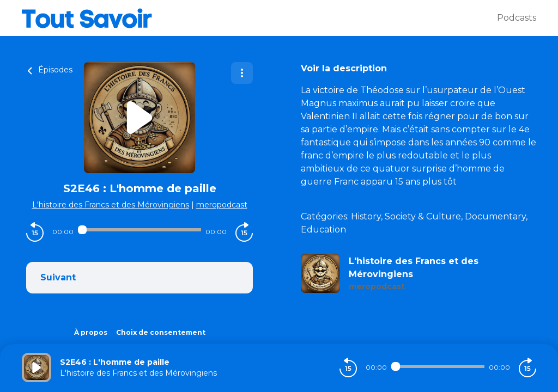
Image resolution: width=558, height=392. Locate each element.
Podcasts (517, 18)
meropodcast (222, 205)
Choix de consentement (161, 332)
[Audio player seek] (139, 230)
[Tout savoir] (259, 18)
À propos (91, 332)
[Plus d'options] (242, 73)
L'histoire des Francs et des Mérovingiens (111, 205)
